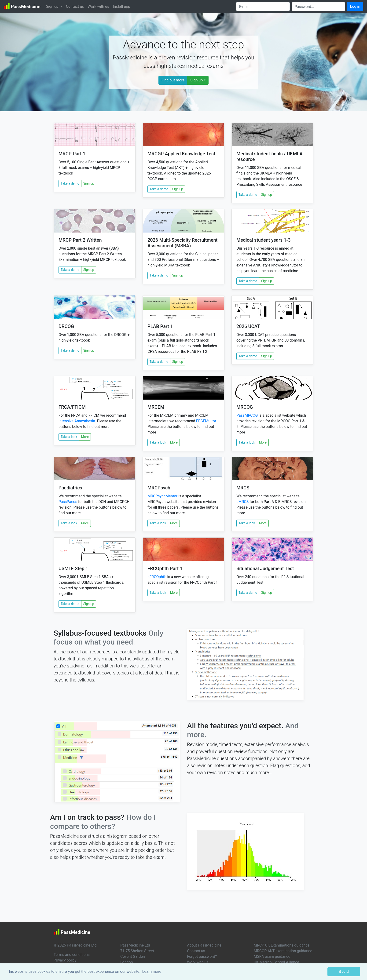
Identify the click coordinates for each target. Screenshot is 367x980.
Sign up (196, 80)
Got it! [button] (344, 972)
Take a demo (70, 183)
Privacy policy (65, 960)
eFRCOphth (157, 577)
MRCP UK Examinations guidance (282, 945)
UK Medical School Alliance (276, 962)
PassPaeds (68, 502)
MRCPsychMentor (162, 496)
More (85, 437)
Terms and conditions (72, 955)
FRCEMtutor (206, 421)
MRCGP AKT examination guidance (283, 951)
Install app (121, 6)
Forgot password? (202, 956)
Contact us (75, 6)
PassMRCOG (247, 415)
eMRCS (242, 502)
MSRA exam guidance (272, 956)
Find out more (173, 80)
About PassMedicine (204, 945)
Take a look (69, 437)
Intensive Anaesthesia (77, 421)
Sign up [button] (53, 6)
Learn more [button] (152, 971)
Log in (355, 6)
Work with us (99, 6)
